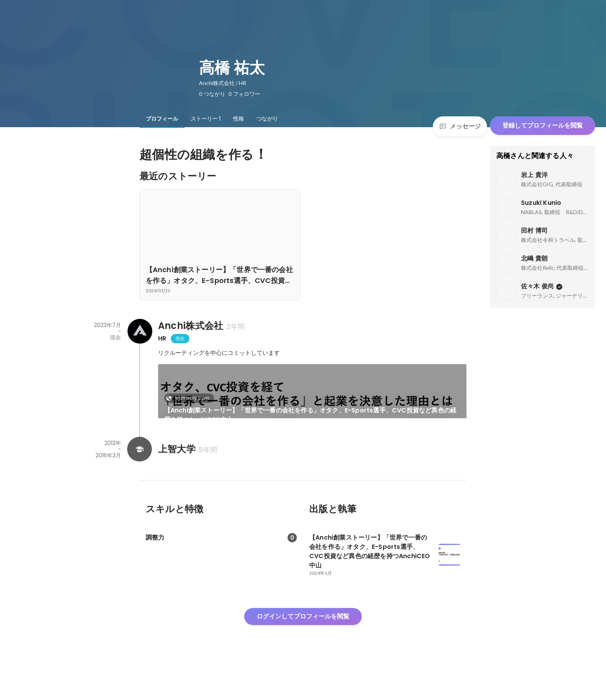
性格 (238, 119)
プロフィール (162, 119)
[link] (312, 401)
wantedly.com (190, 398)
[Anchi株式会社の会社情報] (140, 331)
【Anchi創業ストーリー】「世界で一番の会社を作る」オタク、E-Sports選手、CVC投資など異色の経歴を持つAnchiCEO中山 (311, 415)
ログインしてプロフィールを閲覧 (303, 643)
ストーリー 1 (206, 119)
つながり (267, 119)
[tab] (162, 119)
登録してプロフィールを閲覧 (543, 125)
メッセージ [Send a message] (460, 126)
